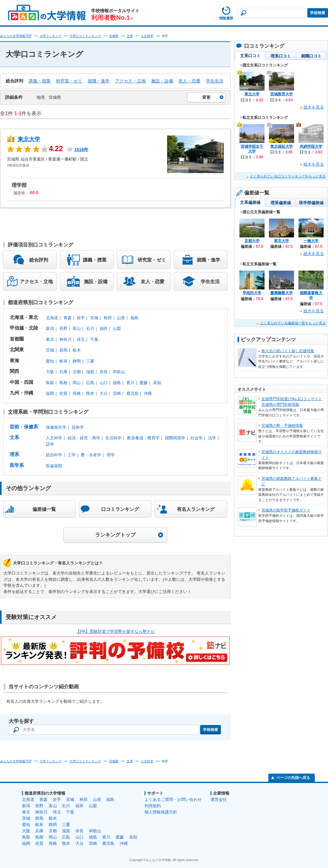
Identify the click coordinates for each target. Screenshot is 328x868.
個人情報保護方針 (161, 812)
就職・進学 (99, 81)
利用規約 (153, 806)
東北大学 (29, 139)
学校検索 (318, 13)
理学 (111, 455)
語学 (50, 444)
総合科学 (54, 455)
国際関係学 (175, 438)
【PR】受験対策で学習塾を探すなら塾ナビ (115, 631)
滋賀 (90, 372)
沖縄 (148, 393)
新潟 (50, 328)
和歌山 (119, 372)
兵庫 (63, 372)
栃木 (77, 350)
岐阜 (63, 361)
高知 (157, 383)
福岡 (50, 393)
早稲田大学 (252, 293)
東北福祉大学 (282, 146)
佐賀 (63, 393)
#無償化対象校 (18, 165)
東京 (50, 339)
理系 (14, 454)
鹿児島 (132, 393)
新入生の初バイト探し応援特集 (288, 351)
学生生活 (215, 81)
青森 (68, 318)
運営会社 (219, 799)
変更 (206, 97)
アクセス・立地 (130, 81)
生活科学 (113, 438)
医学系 (17, 465)
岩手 (81, 318)
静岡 (77, 361)
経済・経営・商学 (84, 438)
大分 (104, 393)
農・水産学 (91, 455)
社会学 (197, 438)
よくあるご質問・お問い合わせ (173, 799)
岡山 (77, 383)
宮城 (94, 318)
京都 (77, 372)
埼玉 (81, 339)
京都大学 (252, 241)
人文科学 (54, 438)
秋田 (108, 318)
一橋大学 (311, 241)
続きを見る (314, 107)
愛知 (50, 361)
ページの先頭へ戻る (293, 778)
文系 (14, 437)
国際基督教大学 (311, 295)
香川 (130, 383)
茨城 (50, 350)
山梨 (117, 328)
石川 (90, 328)
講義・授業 (40, 81)
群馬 (63, 350)
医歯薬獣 (54, 466)
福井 (104, 328)
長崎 (77, 393)
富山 (77, 328)
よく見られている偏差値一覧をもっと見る (293, 323)
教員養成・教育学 (143, 438)
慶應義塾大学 (282, 293)
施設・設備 (162, 81)
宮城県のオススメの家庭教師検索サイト (292, 455)
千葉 (94, 339)
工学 (72, 455)
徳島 (117, 383)
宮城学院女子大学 (252, 149)
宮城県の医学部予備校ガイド (286, 510)
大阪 (50, 372)
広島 (90, 383)
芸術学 (78, 427)
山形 (121, 318)
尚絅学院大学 (311, 146)
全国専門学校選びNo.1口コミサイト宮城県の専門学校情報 (292, 402)
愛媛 (144, 383)
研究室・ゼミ (69, 81)
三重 (90, 361)
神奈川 (66, 339)
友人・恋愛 (189, 81)
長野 (63, 328)
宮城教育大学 (282, 94)
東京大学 (282, 241)
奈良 (104, 372)
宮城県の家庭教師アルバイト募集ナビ (292, 481)
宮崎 (117, 393)
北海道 (52, 318)
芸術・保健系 (24, 427)
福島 (134, 318)
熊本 (90, 393)
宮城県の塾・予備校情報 (282, 426)
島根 (63, 383)
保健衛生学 (56, 427)
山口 (104, 383)
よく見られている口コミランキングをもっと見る (288, 176)
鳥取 (50, 383)
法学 (212, 438)
